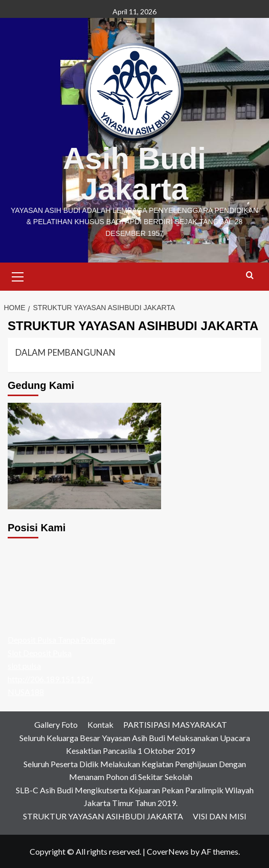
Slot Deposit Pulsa (40, 653)
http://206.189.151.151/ (50, 679)
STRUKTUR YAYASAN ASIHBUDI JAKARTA (103, 816)
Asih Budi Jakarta (134, 174)
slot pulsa (24, 666)
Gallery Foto (56, 724)
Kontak (100, 724)
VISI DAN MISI (220, 816)
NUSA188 (26, 692)
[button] (18, 275)
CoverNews (168, 851)
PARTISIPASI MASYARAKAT (175, 724)
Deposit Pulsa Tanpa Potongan (61, 639)
